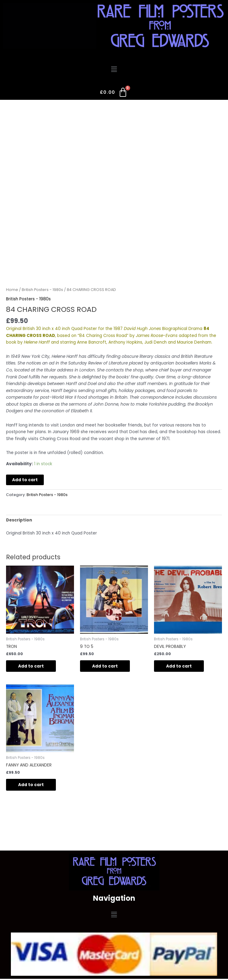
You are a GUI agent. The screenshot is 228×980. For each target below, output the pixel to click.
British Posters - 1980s (42, 290)
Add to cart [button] (31, 666)
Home (12, 290)
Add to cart (25, 480)
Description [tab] (19, 520)
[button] (114, 70)
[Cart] (114, 93)
